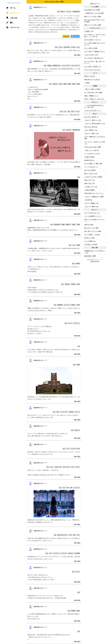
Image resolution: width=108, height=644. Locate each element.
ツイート (75, 36)
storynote (14, 3)
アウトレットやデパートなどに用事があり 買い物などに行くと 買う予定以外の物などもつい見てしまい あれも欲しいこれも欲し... (54, 327)
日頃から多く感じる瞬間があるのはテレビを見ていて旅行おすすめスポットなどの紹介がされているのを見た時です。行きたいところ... (54, 536)
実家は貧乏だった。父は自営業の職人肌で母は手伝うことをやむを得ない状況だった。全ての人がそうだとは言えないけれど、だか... (54, 380)
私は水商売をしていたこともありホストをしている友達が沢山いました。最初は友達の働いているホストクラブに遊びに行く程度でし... (54, 112)
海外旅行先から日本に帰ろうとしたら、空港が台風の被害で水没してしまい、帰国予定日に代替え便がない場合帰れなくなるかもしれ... (54, 503)
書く (9, 23)
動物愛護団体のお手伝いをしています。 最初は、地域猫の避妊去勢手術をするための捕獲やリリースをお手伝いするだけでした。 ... (54, 227)
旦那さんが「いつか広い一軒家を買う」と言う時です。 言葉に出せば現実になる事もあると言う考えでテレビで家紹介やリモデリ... (54, 469)
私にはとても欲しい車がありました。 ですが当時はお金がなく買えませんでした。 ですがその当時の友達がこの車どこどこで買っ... (54, 574)
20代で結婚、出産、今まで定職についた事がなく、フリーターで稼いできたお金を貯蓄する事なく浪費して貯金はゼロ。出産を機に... (54, 145)
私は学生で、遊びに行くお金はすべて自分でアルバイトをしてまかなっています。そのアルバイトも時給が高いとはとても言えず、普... (54, 450)
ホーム (10, 8)
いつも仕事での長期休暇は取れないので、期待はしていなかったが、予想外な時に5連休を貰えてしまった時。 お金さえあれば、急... (54, 613)
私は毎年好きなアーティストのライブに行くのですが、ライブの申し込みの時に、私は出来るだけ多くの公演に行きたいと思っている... (54, 554)
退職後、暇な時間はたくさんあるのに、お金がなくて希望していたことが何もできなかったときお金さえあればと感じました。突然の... (54, 306)
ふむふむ (66, 36)
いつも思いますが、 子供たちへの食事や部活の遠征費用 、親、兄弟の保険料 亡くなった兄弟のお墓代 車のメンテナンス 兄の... (54, 89)
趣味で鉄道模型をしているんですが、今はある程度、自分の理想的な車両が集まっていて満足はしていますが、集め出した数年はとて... (54, 66)
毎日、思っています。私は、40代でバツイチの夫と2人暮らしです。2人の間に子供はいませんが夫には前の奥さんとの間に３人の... (54, 48)
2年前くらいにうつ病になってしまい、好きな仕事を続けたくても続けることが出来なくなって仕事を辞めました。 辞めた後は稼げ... (54, 266)
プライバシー (99, 260)
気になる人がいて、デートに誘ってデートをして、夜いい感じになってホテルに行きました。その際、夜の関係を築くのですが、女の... (54, 413)
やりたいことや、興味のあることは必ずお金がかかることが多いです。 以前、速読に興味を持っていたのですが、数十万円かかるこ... (54, 431)
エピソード (12, 13)
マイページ (12, 28)
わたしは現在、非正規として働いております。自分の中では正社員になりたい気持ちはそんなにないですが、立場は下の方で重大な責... (54, 347)
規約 (93, 260)
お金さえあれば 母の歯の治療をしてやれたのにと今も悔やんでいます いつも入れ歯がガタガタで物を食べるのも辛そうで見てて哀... (54, 286)
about (89, 260)
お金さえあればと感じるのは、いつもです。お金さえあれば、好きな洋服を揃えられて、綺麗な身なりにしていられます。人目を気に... (54, 193)
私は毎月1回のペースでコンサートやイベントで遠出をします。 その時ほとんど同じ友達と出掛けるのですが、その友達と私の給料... (54, 593)
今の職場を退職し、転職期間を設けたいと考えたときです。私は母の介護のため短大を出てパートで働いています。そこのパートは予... (54, 246)
